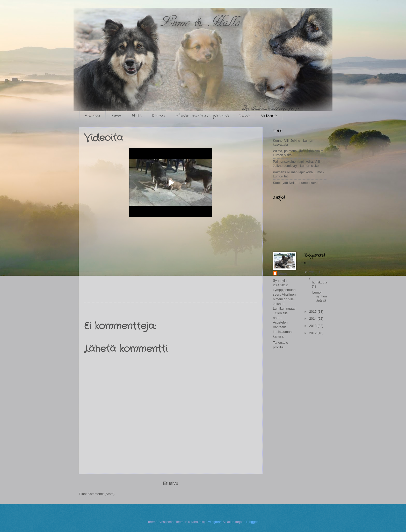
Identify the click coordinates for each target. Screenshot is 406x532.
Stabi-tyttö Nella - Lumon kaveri (296, 183)
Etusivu (93, 116)
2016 (313, 272)
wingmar (215, 522)
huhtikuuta (319, 282)
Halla (137, 116)
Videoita (269, 116)
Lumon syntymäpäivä (320, 296)
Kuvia (245, 116)
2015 (313, 312)
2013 (313, 326)
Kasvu (159, 116)
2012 (313, 333)
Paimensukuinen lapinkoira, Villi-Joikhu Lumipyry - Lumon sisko (297, 163)
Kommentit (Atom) (101, 494)
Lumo (116, 116)
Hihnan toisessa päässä (202, 116)
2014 (313, 319)
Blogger (252, 522)
